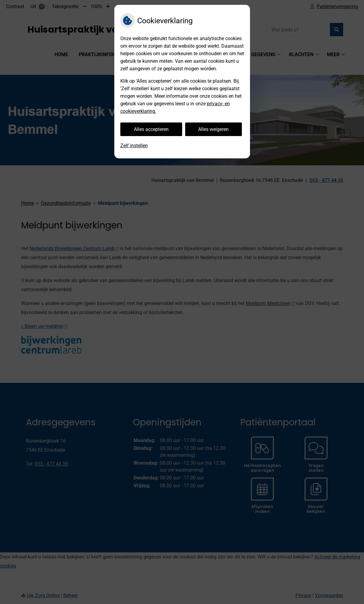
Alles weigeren (213, 129)
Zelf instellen (134, 146)
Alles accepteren (151, 129)
